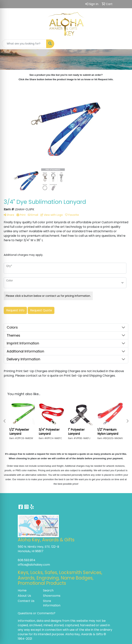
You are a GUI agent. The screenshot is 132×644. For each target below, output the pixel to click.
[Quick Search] (24, 44)
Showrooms (52, 596)
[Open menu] (125, 44)
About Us (24, 596)
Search (48, 590)
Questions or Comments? (37, 613)
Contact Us (26, 601)
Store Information (52, 603)
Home (22, 590)
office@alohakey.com (34, 565)
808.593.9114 (27, 560)
